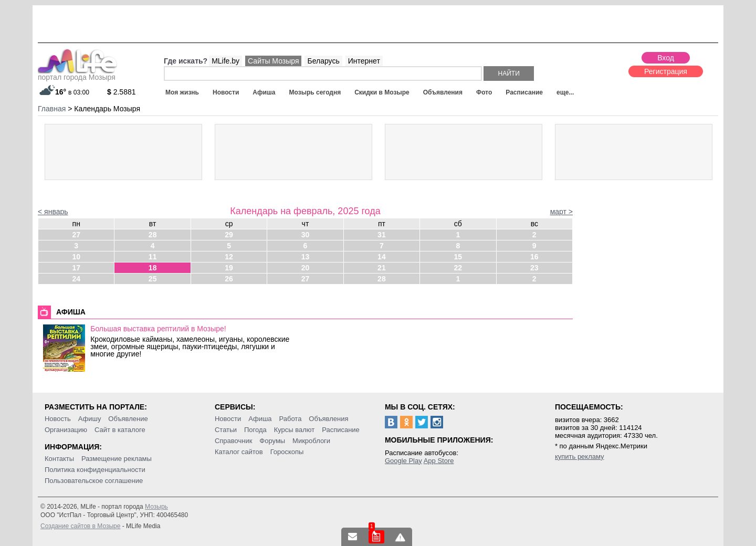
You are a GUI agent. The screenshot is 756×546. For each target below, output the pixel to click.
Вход (666, 58)
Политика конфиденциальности (95, 470)
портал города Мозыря (77, 74)
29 (229, 235)
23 (534, 268)
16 (534, 257)
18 (153, 268)
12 (229, 257)
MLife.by (225, 61)
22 (458, 268)
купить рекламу (580, 456)
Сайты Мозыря (273, 61)
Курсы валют (295, 430)
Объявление (128, 419)
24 (76, 279)
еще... (565, 92)
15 (458, 257)
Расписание (524, 92)
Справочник (234, 441)
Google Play (403, 461)
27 (76, 235)
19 (229, 268)
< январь (53, 212)
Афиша (264, 92)
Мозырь (156, 507)
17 (76, 268)
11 (153, 257)
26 (229, 279)
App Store (439, 461)
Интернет (364, 61)
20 (306, 268)
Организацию (66, 430)
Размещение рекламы (117, 459)
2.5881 (122, 92)
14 (382, 257)
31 (382, 235)
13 (306, 257)
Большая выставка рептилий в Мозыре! (158, 329)
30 (306, 235)
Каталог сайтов (239, 452)
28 (153, 235)
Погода (255, 430)
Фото (484, 92)
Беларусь (323, 61)
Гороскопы (287, 452)
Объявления (443, 92)
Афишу (90, 419)
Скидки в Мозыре (382, 92)
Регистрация (666, 71)
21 (382, 268)
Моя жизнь (182, 92)
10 (76, 257)
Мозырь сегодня (315, 92)
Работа (290, 419)
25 (153, 279)
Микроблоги (311, 441)
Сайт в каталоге (120, 430)
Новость (58, 419)
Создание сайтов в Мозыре (80, 526)
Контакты (59, 459)
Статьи (226, 430)
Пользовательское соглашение (94, 481)
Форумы (272, 441)
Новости (226, 92)
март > (561, 212)
